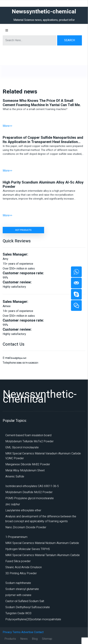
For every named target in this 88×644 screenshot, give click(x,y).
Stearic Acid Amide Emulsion (24, 567)
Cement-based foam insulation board (28, 435)
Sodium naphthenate (18, 583)
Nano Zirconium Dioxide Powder (26, 527)
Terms (17, 632)
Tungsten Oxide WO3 (18, 613)
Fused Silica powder (18, 561)
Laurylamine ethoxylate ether (23, 510)
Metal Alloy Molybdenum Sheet (25, 470)
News (24, 639)
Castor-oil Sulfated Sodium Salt (25, 601)
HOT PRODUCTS (23, 230)
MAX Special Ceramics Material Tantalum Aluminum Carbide (43, 555)
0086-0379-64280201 (27, 363)
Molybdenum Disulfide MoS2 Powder (29, 492)
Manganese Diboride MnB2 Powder (28, 464)
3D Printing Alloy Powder (21, 573)
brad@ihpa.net (19, 358)
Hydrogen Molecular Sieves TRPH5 (28, 549)
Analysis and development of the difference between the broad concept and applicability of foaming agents (41, 519)
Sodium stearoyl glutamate (22, 589)
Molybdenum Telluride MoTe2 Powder (29, 441)
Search (70, 40)
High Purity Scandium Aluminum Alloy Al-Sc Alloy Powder (43, 185)
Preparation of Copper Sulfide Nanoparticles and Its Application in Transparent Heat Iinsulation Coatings (43, 140)
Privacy (7, 632)
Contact (39, 632)
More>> (7, 126)
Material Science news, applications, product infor (44, 20)
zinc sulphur (13, 504)
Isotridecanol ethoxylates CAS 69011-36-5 (32, 486)
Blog (35, 639)
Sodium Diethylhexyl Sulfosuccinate (28, 607)
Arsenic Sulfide (15, 477)
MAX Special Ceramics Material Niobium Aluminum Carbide (42, 543)
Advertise (27, 632)
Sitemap (47, 639)
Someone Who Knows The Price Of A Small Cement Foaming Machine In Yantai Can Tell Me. (42, 103)
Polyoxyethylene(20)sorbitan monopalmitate (33, 619)
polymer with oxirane (18, 595)
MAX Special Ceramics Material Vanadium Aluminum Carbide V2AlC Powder (43, 456)
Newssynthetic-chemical (40, 397)
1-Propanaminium (16, 537)
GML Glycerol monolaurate (22, 447)
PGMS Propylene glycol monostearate (30, 498)
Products (10, 639)
